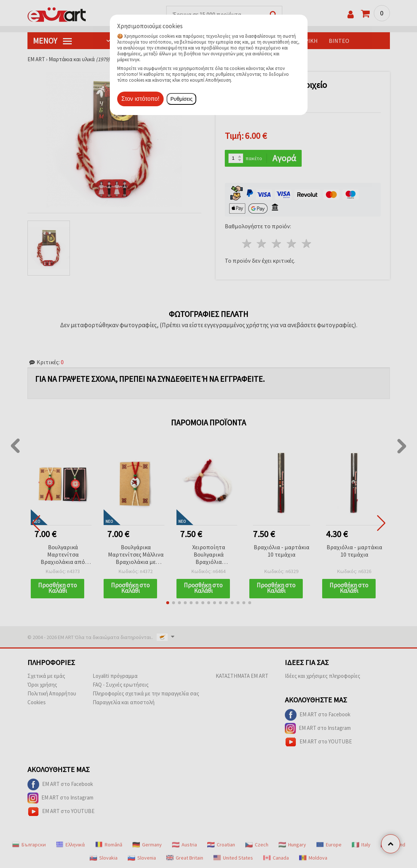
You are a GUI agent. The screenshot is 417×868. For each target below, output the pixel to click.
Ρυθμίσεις (181, 99)
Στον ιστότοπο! (141, 99)
